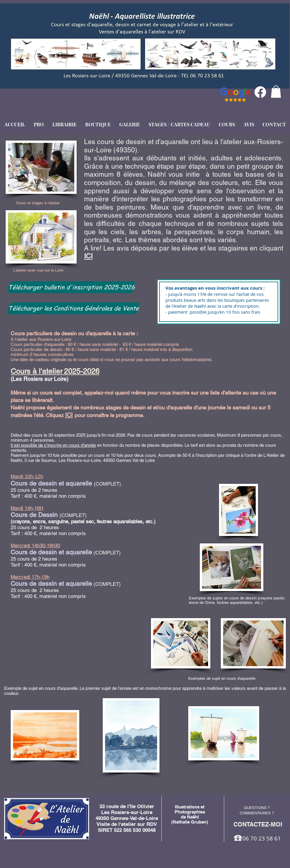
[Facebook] (260, 92)
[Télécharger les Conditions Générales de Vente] (74, 308)
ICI (88, 256)
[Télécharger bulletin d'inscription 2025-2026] (71, 287)
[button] (276, 92)
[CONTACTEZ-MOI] (258, 824)
